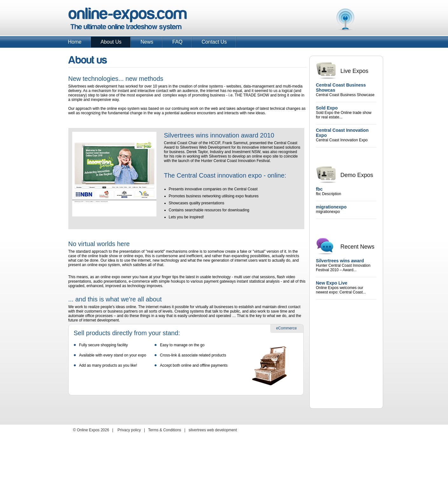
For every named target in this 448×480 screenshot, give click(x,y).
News (147, 42)
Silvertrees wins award (340, 261)
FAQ (177, 42)
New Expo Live (332, 283)
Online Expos (128, 19)
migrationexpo (331, 207)
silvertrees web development (213, 430)
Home (75, 42)
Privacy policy (129, 430)
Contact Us (214, 42)
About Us (111, 42)
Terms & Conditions (165, 430)
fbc (319, 189)
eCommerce (286, 328)
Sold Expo (327, 108)
